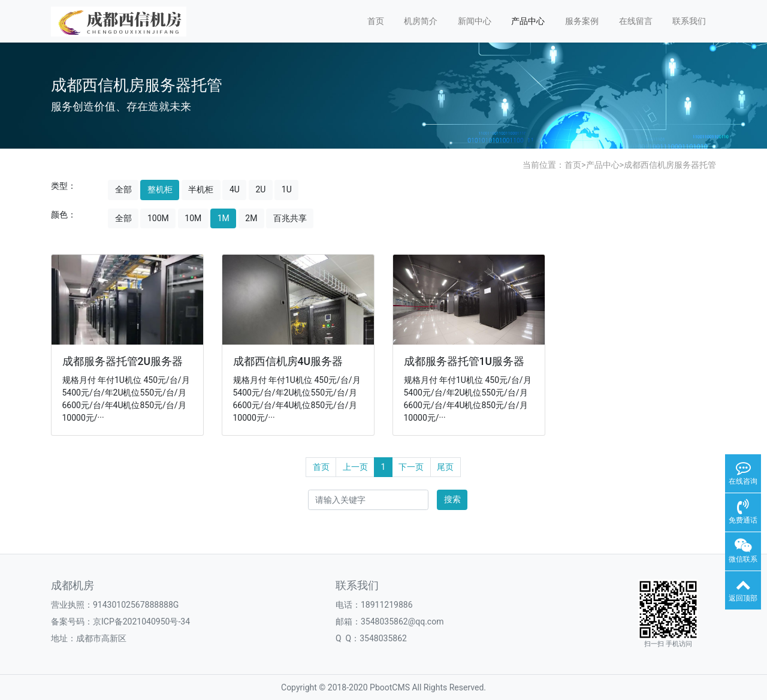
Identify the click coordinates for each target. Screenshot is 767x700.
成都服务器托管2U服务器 (123, 361)
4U (235, 189)
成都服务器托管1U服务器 (464, 361)
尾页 (445, 467)
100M (158, 218)
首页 (376, 21)
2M (251, 218)
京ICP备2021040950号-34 (141, 621)
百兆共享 (290, 218)
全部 (123, 189)
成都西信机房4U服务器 (288, 361)
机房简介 (421, 21)
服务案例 (582, 21)
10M (193, 218)
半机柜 (201, 189)
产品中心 (528, 21)
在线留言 (636, 21)
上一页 (355, 467)
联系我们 (689, 21)
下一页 (411, 467)
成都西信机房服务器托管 (670, 165)
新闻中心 (475, 21)
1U (287, 189)
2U (260, 189)
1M (224, 218)
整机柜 (160, 189)
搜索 (452, 499)
